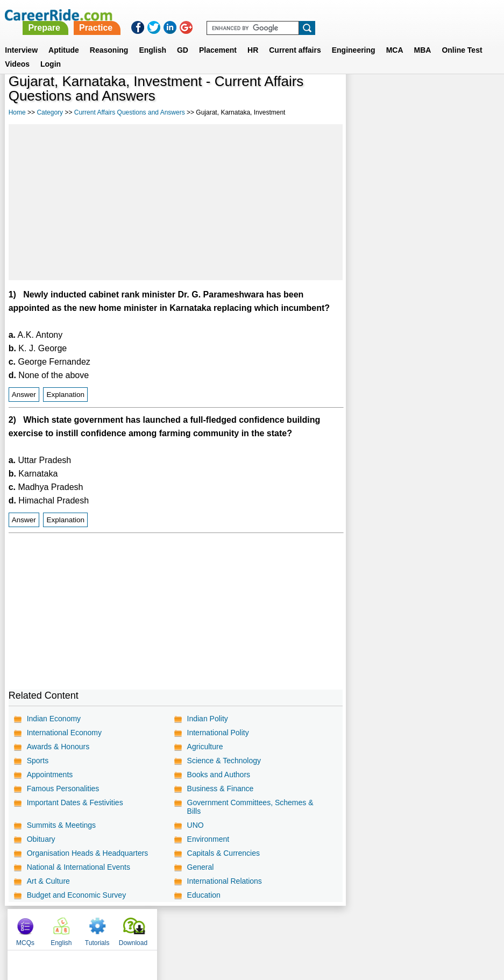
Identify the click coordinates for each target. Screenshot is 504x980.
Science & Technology (223, 761)
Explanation (65, 395)
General (200, 867)
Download (473, 97)
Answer (24, 395)
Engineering (354, 37)
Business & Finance (219, 789)
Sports (38, 761)
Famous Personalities (63, 789)
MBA (423, 37)
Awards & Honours (58, 747)
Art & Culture (48, 881)
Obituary (41, 839)
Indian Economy (54, 719)
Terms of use (247, 927)
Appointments (50, 775)
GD (183, 37)
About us (154, 927)
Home (17, 112)
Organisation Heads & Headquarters (88, 853)
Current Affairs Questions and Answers (130, 112)
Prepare (228, 15)
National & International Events (79, 867)
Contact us (198, 927)
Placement (218, 37)
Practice (279, 15)
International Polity (217, 733)
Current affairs (295, 37)
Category (50, 112)
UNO (194, 825)
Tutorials (437, 97)
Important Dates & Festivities (75, 803)
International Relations (223, 881)
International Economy (64, 733)
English (152, 37)
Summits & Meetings (61, 825)
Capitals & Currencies (222, 853)
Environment (207, 839)
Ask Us (291, 927)
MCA (395, 37)
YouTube (328, 927)
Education (203, 895)
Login (51, 51)
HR (253, 37)
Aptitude (64, 37)
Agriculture (204, 747)
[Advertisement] (175, 202)
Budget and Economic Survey (76, 895)
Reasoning (109, 37)
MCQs (365, 97)
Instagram (370, 927)
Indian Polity (207, 719)
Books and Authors (218, 775)
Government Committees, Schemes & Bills (249, 807)
